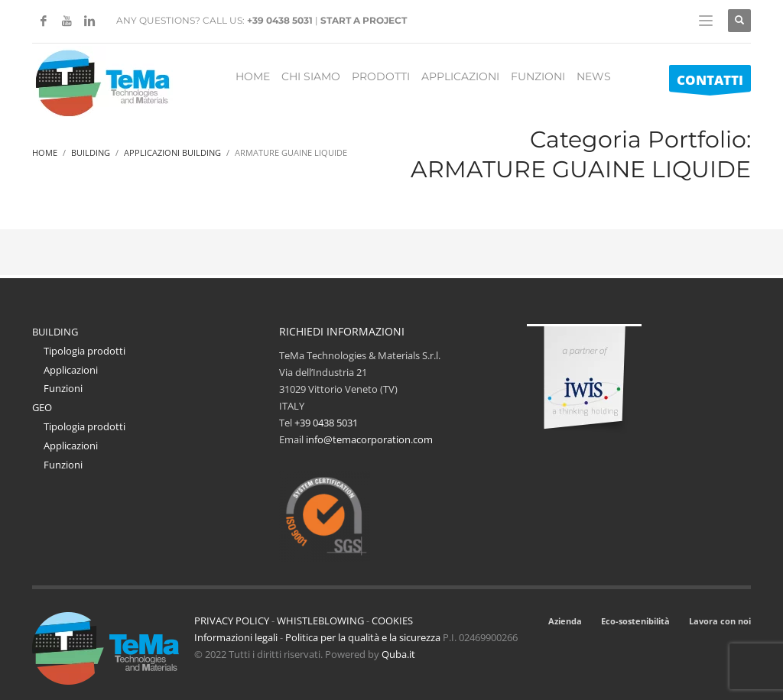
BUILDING (55, 332)
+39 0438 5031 (280, 20)
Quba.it (398, 654)
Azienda (565, 621)
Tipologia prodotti (84, 351)
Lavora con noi (720, 621)
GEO (42, 407)
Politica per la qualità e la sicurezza (364, 637)
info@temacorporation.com (369, 439)
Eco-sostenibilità (635, 621)
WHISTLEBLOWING (320, 621)
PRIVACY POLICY (232, 621)
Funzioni (63, 388)
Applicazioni (71, 370)
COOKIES (392, 621)
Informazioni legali (236, 637)
